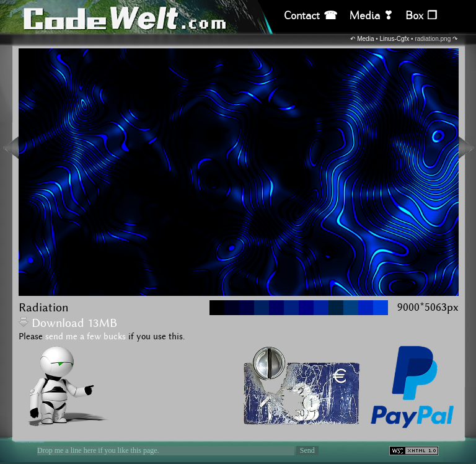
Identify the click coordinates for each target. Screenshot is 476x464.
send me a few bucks (86, 337)
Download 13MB (68, 323)
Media (365, 39)
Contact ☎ (311, 16)
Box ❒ (421, 16)
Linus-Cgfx (395, 39)
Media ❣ (371, 16)
